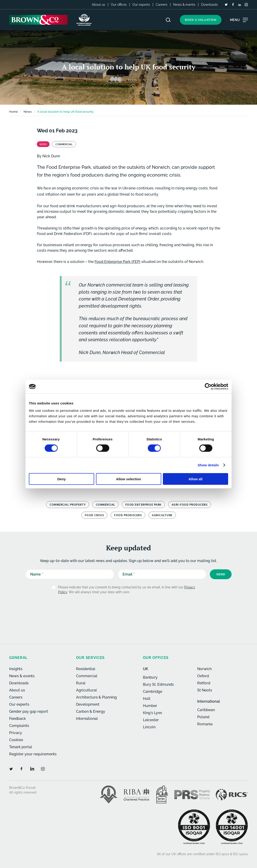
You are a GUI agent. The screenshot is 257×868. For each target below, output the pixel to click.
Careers (162, 5)
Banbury (150, 677)
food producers (128, 515)
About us (98, 5)
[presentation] (119, 609)
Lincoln (149, 727)
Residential (86, 669)
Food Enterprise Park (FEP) (118, 262)
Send (221, 574)
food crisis (94, 515)
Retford (204, 683)
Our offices (119, 5)
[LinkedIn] (240, 5)
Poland (203, 717)
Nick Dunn (51, 156)
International (87, 719)
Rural (81, 683)
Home (14, 112)
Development (88, 704)
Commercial (105, 505)
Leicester (151, 720)
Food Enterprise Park (143, 505)
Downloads (209, 5)
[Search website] (168, 20)
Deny (62, 479)
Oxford (203, 676)
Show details (208, 465)
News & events (184, 5)
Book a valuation (201, 20)
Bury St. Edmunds (158, 684)
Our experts (141, 5)
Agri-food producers (190, 505)
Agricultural (86, 690)
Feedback (18, 719)
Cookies (16, 740)
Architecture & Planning (96, 697)
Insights (16, 669)
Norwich (204, 669)
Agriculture (162, 515)
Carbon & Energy (91, 711)
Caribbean (206, 710)
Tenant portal (21, 747)
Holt (147, 699)
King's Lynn (152, 713)
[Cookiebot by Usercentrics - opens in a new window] (208, 387)
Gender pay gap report (29, 711)
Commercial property (68, 505)
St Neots (205, 690)
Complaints (19, 726)
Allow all (195, 479)
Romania (205, 724)
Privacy (16, 733)
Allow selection (128, 479)
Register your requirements (33, 754)
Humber (150, 706)
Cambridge (153, 692)
